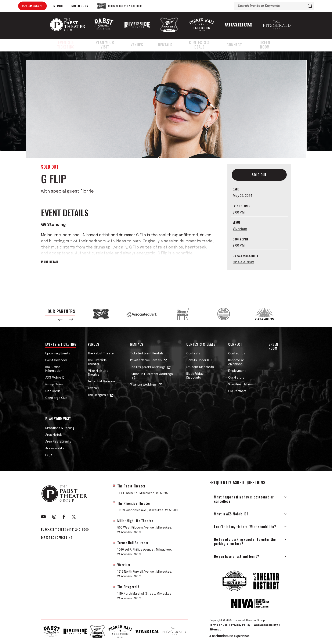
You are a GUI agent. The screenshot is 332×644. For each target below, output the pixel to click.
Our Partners (237, 391)
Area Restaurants (58, 442)
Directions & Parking (60, 428)
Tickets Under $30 (199, 360)
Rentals (169, 45)
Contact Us (237, 354)
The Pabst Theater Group (68, 25)
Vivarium (240, 229)
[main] (166, 176)
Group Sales (54, 384)
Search (310, 6)
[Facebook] (64, 517)
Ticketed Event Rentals (147, 354)
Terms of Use (219, 625)
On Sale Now (243, 262)
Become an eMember (236, 362)
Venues (144, 45)
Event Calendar (56, 360)
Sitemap (215, 630)
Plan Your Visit (111, 45)
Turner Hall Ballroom (102, 382)
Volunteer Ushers (241, 384)
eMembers (35, 6)
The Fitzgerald (98, 395)
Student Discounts (200, 367)
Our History (236, 378)
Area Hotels (54, 435)
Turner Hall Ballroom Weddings (151, 374)
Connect (240, 45)
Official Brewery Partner (125, 6)
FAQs (49, 455)
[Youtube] (44, 517)
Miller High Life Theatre (98, 373)
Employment (237, 371)
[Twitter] (74, 517)
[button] (60, 319)
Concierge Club (56, 398)
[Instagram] (54, 517)
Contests (193, 354)
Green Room (80, 6)
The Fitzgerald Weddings (148, 367)
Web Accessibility (266, 625)
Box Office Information (54, 369)
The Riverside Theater (97, 362)
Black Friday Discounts (195, 376)
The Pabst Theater (101, 354)
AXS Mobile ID (55, 378)
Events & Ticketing (68, 45)
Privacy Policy (241, 625)
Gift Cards (53, 391)
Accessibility (55, 448)
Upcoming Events (58, 354)
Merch (58, 6)
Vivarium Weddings (143, 385)
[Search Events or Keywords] (270, 6)
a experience (229, 636)
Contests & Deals (205, 45)
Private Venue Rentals (146, 360)
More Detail (50, 262)
